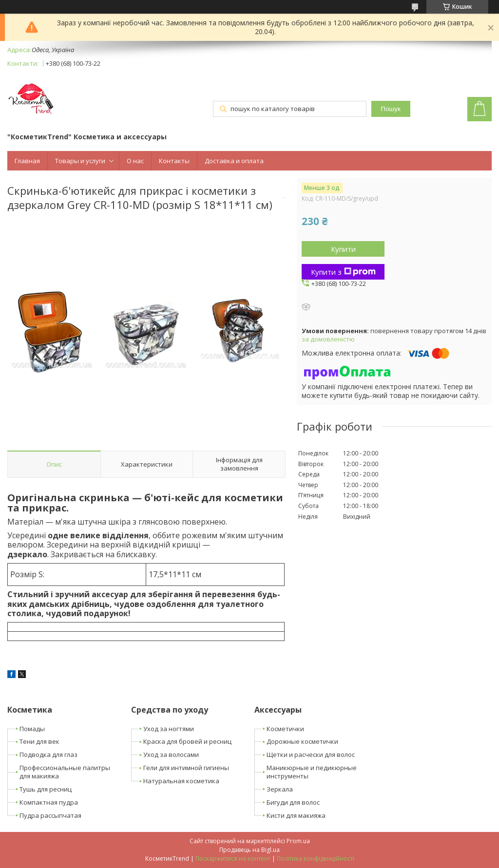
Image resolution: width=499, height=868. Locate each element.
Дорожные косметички (302, 741)
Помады (32, 729)
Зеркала (280, 789)
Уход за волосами (171, 755)
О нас (135, 161)
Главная (27, 161)
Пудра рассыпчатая (50, 815)
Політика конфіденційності (316, 859)
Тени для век (39, 741)
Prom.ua (298, 841)
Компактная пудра (49, 802)
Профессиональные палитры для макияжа (65, 772)
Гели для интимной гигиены (186, 768)
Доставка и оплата (234, 161)
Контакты (174, 161)
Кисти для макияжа (296, 815)
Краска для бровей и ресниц (187, 741)
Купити (343, 249)
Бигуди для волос (293, 802)
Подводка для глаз (48, 755)
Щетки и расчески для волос (311, 755)
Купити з (343, 272)
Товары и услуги (80, 161)
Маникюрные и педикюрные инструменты (312, 772)
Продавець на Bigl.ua (249, 850)
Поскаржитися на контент (233, 859)
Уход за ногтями (169, 729)
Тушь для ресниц (46, 789)
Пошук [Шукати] (391, 109)
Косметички (285, 729)
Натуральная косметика (181, 781)
